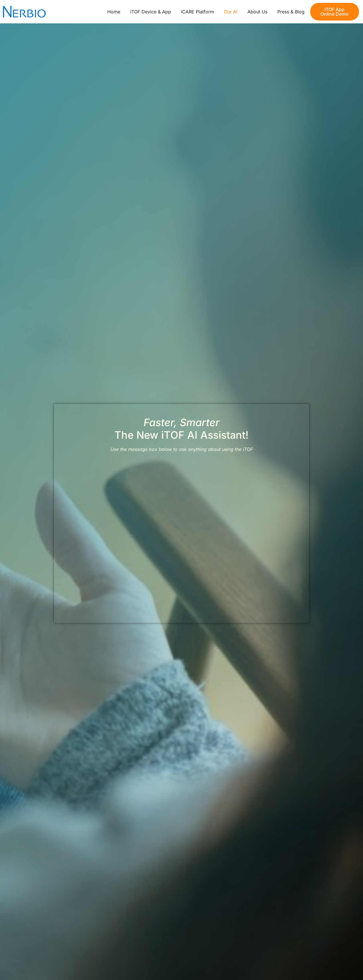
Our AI (231, 12)
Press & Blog (291, 12)
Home (114, 12)
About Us (257, 12)
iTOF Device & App (151, 12)
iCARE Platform (197, 12)
